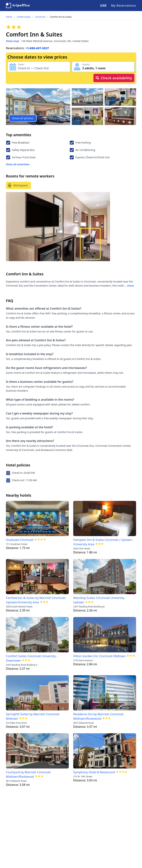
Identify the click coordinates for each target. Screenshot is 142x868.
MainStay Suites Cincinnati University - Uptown (100, 600)
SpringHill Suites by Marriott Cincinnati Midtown (33, 716)
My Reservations (124, 6)
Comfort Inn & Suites (61, 17)
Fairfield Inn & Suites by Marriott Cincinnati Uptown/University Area (36, 600)
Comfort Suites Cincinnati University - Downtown (32, 658)
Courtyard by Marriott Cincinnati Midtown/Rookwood (28, 774)
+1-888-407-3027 (37, 48)
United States (24, 17)
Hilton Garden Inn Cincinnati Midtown (99, 656)
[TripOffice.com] (18, 6)
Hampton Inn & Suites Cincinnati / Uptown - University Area (103, 542)
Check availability (114, 78)
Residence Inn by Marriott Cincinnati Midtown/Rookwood (98, 716)
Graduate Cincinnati (20, 540)
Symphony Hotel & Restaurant (94, 772)
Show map (12, 41)
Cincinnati (40, 17)
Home (9, 17)
